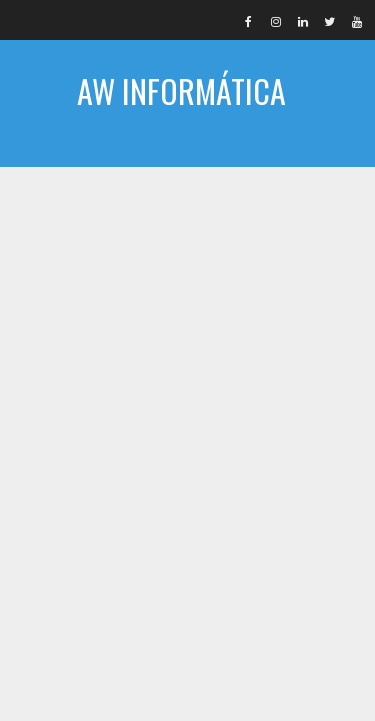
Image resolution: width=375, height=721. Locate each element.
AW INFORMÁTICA (181, 90)
